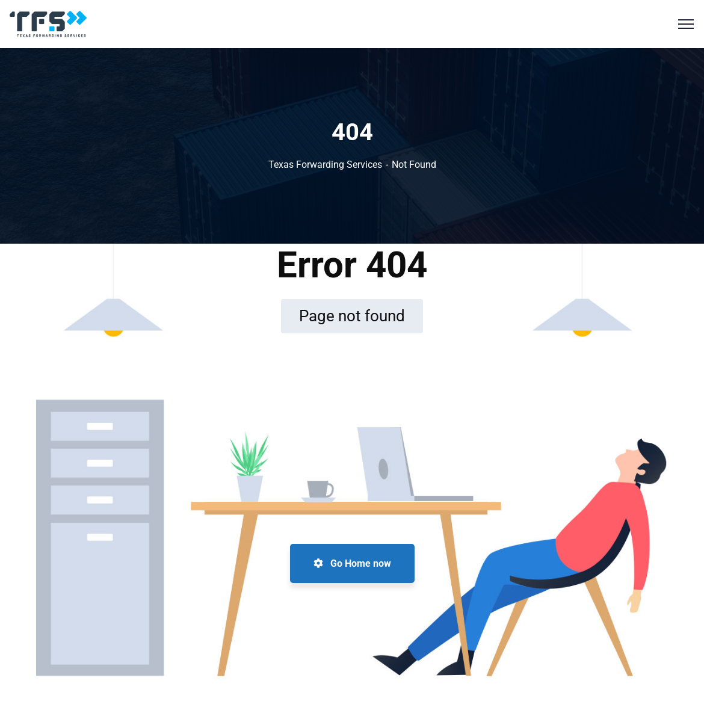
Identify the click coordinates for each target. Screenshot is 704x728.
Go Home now (352, 563)
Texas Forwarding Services (325, 165)
